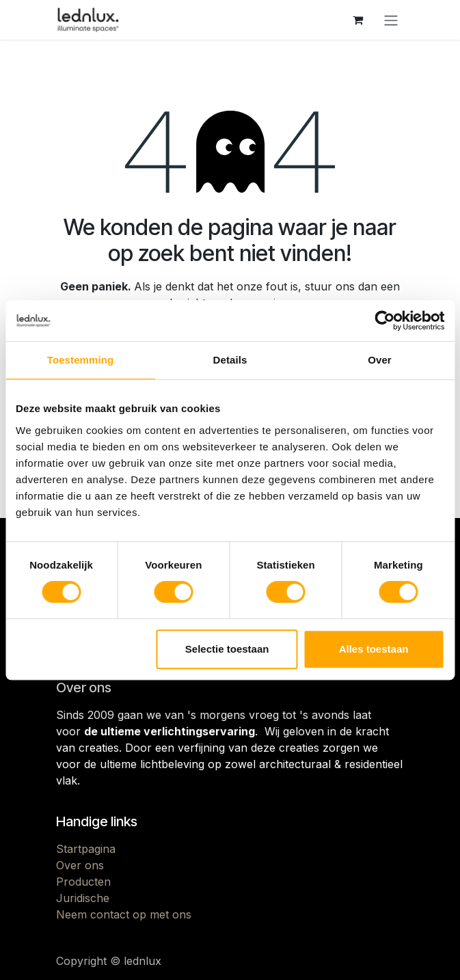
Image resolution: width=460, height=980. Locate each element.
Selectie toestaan (227, 649)
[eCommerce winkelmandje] (358, 20)
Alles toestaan (374, 649)
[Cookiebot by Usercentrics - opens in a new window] (384, 321)
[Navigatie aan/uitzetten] (391, 20)
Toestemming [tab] (81, 360)
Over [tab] (380, 360)
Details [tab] (230, 360)
